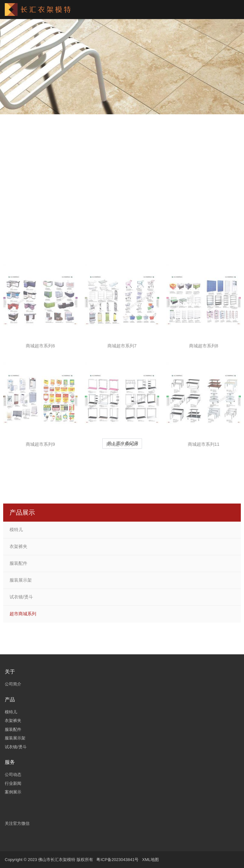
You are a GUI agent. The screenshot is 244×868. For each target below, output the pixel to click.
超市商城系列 (23, 614)
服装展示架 (21, 580)
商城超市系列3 (40, 224)
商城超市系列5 (204, 224)
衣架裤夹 (18, 546)
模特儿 (16, 530)
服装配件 (18, 563)
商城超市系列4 (122, 224)
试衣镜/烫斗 (21, 597)
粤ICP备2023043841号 (117, 860)
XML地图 (150, 860)
